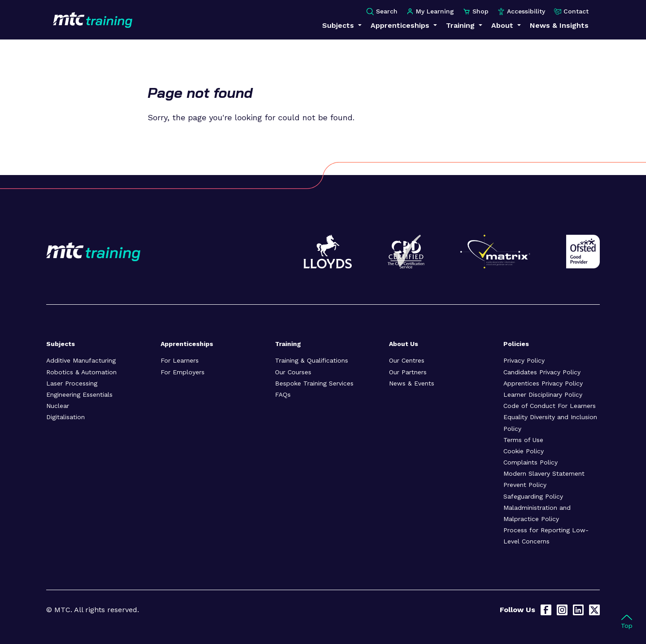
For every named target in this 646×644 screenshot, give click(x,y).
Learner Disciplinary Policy (543, 394)
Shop (476, 11)
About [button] (503, 25)
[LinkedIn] (578, 610)
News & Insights (559, 25)
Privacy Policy (524, 360)
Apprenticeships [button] (401, 25)
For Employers (183, 372)
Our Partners (408, 372)
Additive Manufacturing (81, 360)
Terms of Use (523, 440)
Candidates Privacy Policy (542, 372)
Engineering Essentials (79, 394)
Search (382, 11)
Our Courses (293, 372)
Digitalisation (65, 417)
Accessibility (521, 11)
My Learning (430, 11)
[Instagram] (562, 610)
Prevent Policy (525, 485)
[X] (594, 610)
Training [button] (461, 25)
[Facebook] (546, 610)
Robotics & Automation (81, 372)
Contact (571, 11)
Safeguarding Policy (533, 496)
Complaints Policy (530, 462)
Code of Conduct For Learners (550, 406)
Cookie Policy (524, 451)
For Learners (180, 360)
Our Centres (407, 360)
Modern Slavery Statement (544, 473)
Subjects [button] (339, 25)
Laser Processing (72, 383)
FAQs (283, 394)
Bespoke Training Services (314, 383)
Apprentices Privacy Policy (543, 383)
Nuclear (58, 406)
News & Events (412, 383)
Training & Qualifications (312, 360)
